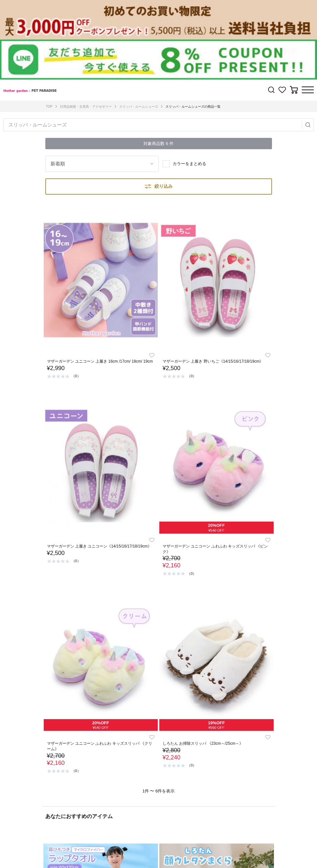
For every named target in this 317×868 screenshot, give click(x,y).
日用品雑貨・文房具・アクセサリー (86, 107)
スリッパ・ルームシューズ (139, 107)
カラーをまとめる (189, 164)
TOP (49, 107)
